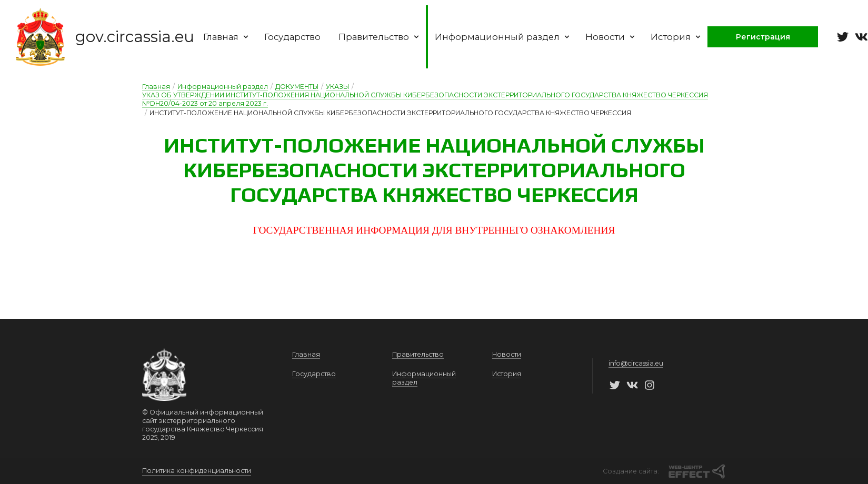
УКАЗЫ (337, 87)
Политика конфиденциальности (197, 471)
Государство (297, 37)
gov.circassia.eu (136, 37)
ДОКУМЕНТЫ (297, 87)
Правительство (385, 37)
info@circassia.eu (636, 364)
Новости (619, 37)
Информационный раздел (510, 37)
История (685, 37)
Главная (228, 37)
